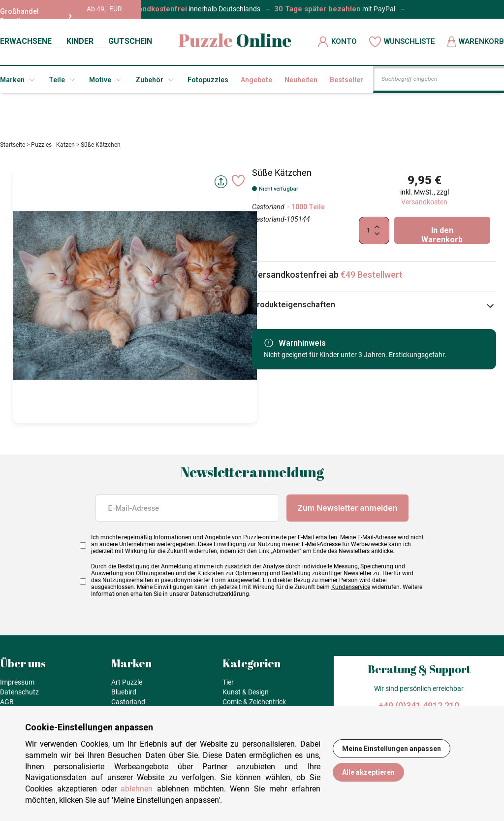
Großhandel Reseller (36, 16)
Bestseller (346, 80)
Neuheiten (301, 80)
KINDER (80, 41)
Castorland (268, 207)
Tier (228, 682)
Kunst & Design (246, 692)
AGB (7, 702)
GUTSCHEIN (130, 41)
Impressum (17, 682)
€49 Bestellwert (372, 275)
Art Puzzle (127, 682)
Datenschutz (19, 692)
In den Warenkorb (442, 235)
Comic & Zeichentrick (254, 702)
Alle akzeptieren (368, 772)
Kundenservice (351, 587)
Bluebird (124, 692)
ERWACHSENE (26, 41)
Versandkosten (424, 202)
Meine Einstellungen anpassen (392, 749)
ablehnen (137, 789)
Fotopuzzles (208, 80)
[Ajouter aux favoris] (238, 181)
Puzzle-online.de (265, 537)
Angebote (256, 80)
